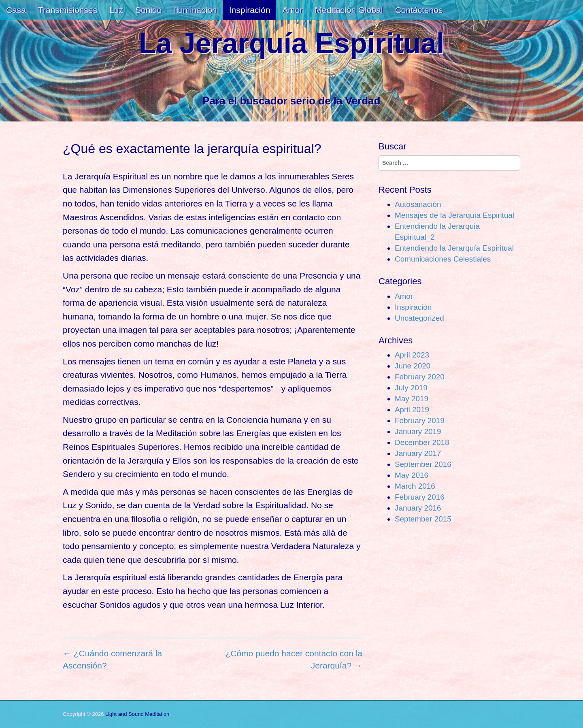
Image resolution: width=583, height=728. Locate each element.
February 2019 (420, 420)
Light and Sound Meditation (137, 714)
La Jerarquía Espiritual (292, 44)
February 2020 (420, 377)
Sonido (148, 10)
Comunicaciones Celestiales (443, 259)
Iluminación (196, 10)
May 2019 (412, 399)
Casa (16, 10)
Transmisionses (68, 10)
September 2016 (423, 464)
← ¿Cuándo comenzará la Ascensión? (112, 659)
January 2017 (418, 453)
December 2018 (422, 442)
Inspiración (250, 10)
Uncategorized (419, 318)
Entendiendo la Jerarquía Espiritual (454, 248)
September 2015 (423, 519)
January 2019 (418, 431)
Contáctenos (419, 10)
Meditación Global (349, 10)
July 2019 (411, 388)
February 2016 (420, 497)
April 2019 (412, 410)
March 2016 (415, 486)
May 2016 (412, 475)
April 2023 (412, 355)
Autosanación (418, 204)
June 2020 (413, 366)
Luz (116, 10)
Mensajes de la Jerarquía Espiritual (454, 215)
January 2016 (418, 508)
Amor (292, 10)
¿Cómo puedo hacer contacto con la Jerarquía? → (294, 659)
